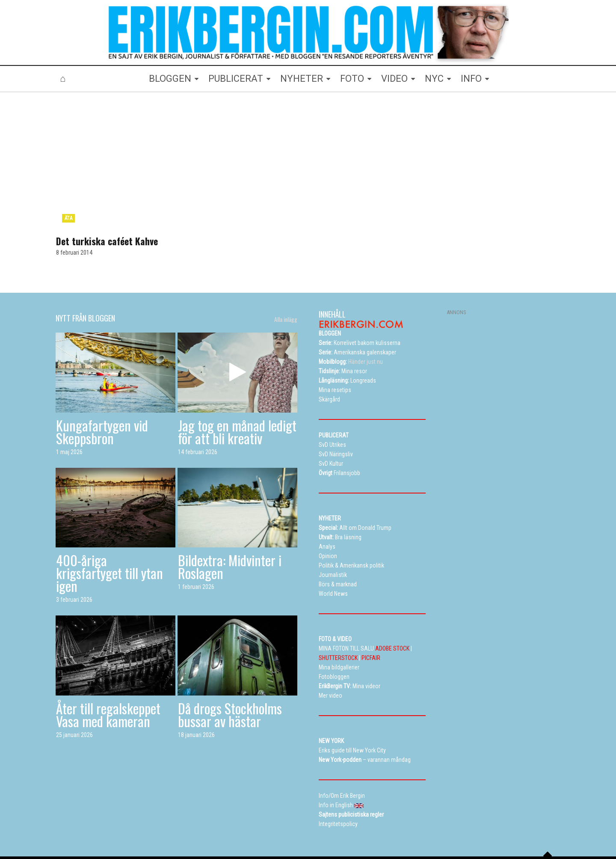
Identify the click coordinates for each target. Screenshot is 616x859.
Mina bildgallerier (198, 827)
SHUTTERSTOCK (338, 618)
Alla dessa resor (296, 827)
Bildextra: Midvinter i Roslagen (230, 527)
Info (376, 827)
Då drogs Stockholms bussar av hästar (230, 675)
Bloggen (158, 827)
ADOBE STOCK (392, 609)
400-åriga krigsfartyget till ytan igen (110, 533)
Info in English (498, 827)
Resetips (255, 827)
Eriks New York (343, 827)
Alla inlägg (286, 279)
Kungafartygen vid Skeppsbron (102, 391)
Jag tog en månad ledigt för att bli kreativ (237, 391)
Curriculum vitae (410, 827)
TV (232, 827)
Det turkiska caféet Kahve (107, 201)
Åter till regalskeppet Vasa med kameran (108, 675)
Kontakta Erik (455, 827)
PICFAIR (371, 618)
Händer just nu (351, 322)
